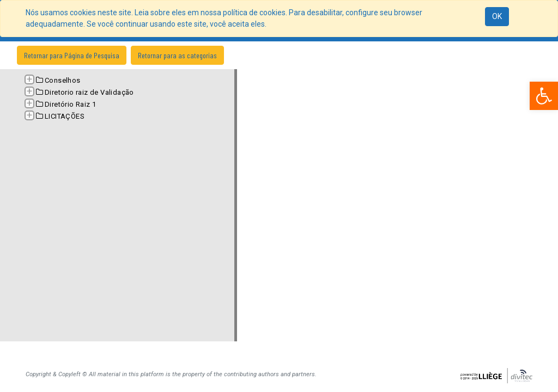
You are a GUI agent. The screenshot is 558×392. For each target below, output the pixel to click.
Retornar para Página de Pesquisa (72, 55)
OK (497, 16)
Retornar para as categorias (177, 55)
